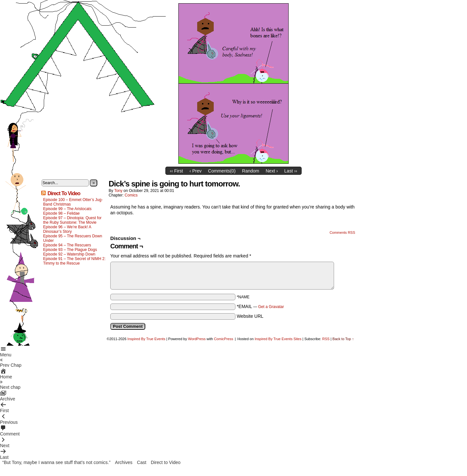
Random (251, 171)
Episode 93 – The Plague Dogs (70, 250)
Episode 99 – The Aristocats (67, 209)
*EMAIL (260, 306)
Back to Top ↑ (343, 339)
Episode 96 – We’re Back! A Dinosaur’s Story (67, 229)
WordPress (197, 339)
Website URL (250, 316)
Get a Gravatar (271, 307)
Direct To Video (64, 193)
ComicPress (224, 339)
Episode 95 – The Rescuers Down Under (73, 238)
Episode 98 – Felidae (61, 213)
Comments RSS (342, 232)
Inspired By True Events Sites (278, 339)
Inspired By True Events (146, 339)
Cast (142, 462)
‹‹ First (176, 171)
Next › (272, 171)
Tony (118, 191)
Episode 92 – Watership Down (69, 254)
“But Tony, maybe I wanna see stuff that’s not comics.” (56, 462)
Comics (131, 195)
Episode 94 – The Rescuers (67, 245)
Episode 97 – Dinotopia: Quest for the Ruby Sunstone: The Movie (72, 220)
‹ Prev (195, 171)
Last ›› (291, 171)
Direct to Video (166, 462)
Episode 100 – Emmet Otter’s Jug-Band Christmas (73, 202)
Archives (124, 462)
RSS (326, 339)
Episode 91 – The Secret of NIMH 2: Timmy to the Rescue (74, 261)
